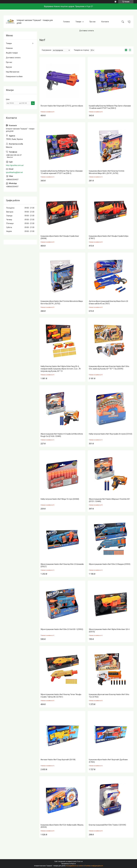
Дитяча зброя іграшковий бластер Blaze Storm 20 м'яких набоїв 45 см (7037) (108, 302)
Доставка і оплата (87, 31)
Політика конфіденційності (94, 866)
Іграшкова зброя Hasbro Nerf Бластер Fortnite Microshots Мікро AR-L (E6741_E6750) (107, 172)
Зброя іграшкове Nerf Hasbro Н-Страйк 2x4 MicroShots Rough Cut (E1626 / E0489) (62, 435)
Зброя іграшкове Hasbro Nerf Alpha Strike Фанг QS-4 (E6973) (109, 631)
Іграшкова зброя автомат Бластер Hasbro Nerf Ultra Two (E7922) (109, 696)
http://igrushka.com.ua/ (15, 165)
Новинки (9, 48)
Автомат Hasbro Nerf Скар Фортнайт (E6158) (58, 760)
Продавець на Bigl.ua (68, 864)
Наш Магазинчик (13, 72)
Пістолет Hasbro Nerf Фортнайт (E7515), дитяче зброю (62, 106)
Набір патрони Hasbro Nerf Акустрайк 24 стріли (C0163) (110, 434)
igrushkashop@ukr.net (14, 172)
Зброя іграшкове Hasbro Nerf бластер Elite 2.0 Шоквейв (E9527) (62, 565)
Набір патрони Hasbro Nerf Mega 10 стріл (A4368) (60, 499)
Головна (66, 22)
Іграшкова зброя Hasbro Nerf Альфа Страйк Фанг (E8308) (60, 237)
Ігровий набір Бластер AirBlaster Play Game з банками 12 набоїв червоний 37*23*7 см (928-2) (62, 172)
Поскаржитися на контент (75, 866)
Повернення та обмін (14, 76)
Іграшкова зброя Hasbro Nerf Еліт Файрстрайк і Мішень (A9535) (62, 826)
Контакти (105, 22)
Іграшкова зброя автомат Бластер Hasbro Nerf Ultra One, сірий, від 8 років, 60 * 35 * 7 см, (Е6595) (109, 368)
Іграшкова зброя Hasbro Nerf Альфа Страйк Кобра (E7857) (109, 237)
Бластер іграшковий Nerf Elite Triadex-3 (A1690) (107, 825)
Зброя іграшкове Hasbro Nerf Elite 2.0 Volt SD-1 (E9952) (62, 629)
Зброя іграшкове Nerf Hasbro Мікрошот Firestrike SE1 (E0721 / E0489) (109, 500)
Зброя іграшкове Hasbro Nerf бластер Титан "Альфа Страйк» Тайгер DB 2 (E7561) (61, 696)
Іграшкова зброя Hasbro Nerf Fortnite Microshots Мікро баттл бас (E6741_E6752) (62, 302)
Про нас (93, 22)
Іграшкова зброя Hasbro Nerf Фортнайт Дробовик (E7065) (108, 761)
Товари (78, 22)
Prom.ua (80, 861)
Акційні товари (12, 53)
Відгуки (9, 67)
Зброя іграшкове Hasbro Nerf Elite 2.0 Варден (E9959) (110, 564)
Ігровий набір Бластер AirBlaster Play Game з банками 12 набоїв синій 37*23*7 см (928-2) (110, 107)
